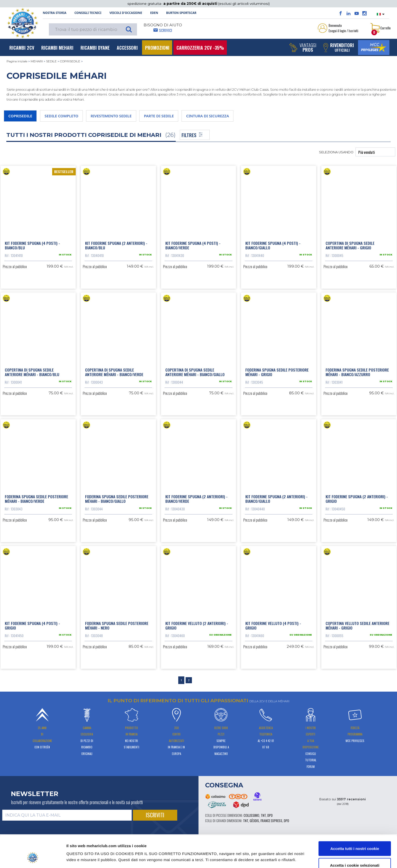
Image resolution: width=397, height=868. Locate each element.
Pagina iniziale (17, 61)
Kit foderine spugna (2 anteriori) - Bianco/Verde (196, 499)
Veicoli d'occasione (126, 13)
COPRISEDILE (70, 61)
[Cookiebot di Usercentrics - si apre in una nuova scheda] (33, 858)
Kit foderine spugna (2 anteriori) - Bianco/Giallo (276, 499)
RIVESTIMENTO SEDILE (111, 116)
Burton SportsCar (181, 13)
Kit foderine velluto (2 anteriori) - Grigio (197, 625)
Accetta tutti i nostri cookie (355, 821)
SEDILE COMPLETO (61, 116)
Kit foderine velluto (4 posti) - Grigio (273, 625)
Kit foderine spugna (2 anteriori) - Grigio (357, 499)
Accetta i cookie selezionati (355, 838)
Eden (154, 13)
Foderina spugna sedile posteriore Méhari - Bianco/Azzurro (357, 372)
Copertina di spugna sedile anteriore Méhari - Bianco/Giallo (195, 372)
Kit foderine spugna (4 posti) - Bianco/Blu (32, 245)
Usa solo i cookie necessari (355, 854)
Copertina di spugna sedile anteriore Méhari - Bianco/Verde (114, 372)
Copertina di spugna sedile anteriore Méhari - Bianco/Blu (32, 372)
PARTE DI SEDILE (159, 116)
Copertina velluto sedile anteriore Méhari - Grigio (358, 625)
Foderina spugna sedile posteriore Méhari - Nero (117, 625)
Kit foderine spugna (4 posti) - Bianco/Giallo (273, 245)
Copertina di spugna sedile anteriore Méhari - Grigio (350, 245)
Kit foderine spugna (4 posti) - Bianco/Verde (193, 245)
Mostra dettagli (261, 849)
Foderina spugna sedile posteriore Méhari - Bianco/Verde (36, 499)
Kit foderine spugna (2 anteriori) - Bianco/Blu (116, 245)
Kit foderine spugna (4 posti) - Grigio (32, 625)
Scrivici (166, 30)
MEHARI (37, 61)
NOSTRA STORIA (55, 13)
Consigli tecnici (88, 13)
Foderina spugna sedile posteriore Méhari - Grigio (277, 372)
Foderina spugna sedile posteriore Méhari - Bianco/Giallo (117, 499)
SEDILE (51, 61)
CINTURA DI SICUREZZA (207, 116)
